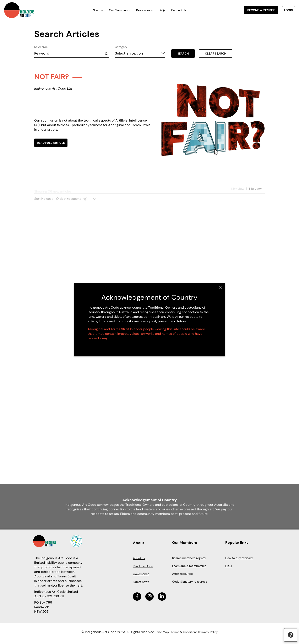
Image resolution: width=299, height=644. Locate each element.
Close (221, 288)
